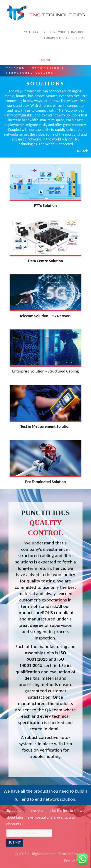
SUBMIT (15, 843)
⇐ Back (82, 151)
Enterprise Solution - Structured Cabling (45, 371)
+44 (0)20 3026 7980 (49, 32)
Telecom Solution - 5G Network (45, 316)
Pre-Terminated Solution (46, 482)
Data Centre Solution (46, 261)
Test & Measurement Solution (45, 426)
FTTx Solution (45, 205)
